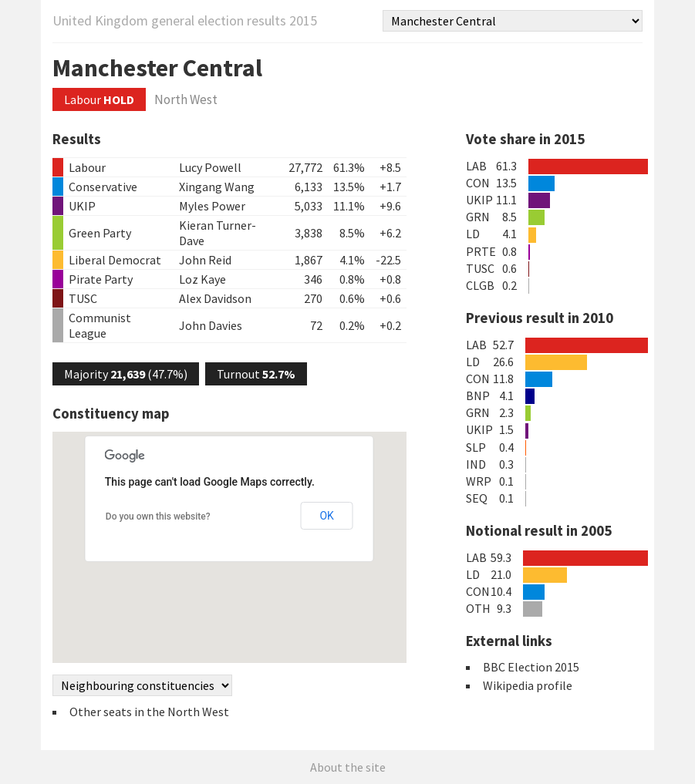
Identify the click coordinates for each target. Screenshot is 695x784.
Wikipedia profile (528, 685)
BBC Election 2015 (531, 667)
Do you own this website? (158, 516)
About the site (348, 767)
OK (326, 516)
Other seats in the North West (149, 712)
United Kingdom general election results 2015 (185, 20)
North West (186, 99)
